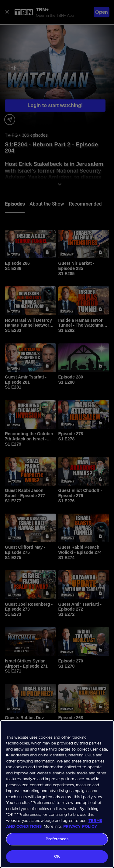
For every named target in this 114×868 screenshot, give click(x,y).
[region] (57, 794)
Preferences (57, 839)
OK (57, 857)
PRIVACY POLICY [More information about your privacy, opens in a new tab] (80, 827)
